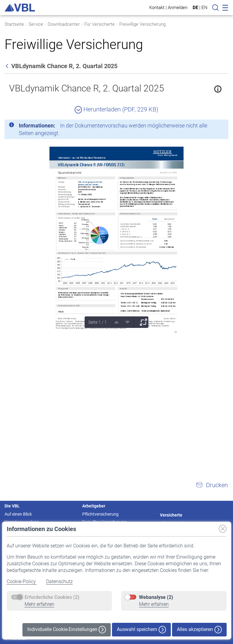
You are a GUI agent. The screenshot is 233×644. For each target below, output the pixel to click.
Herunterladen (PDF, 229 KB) (116, 109)
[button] (212, 485)
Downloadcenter (64, 24)
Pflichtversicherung (100, 514)
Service (36, 24)
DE (195, 8)
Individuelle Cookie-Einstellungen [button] (67, 630)
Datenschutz (59, 581)
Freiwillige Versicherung (142, 24)
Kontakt (157, 7)
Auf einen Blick (18, 514)
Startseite (14, 24)
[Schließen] (207, 127)
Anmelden (178, 7)
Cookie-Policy (22, 581)
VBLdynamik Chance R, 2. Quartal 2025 (87, 88)
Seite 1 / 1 (98, 322)
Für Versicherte (100, 24)
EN (204, 8)
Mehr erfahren (39, 604)
